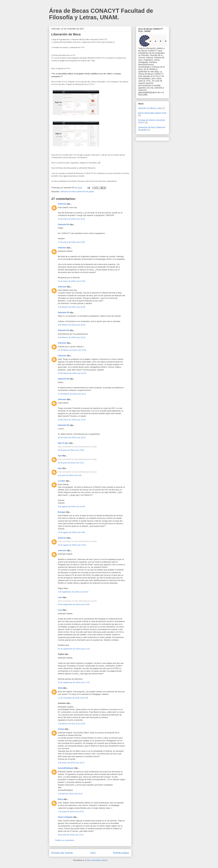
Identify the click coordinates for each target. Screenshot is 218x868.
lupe (60, 456)
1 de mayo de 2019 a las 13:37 (71, 812)
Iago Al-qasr (63, 443)
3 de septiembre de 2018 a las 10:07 (73, 592)
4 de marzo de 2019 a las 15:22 (71, 763)
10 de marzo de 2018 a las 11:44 (72, 420)
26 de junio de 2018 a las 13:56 (71, 450)
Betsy (60, 799)
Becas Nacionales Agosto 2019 (152, 113)
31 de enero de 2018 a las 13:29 (71, 281)
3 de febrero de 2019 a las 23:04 (72, 724)
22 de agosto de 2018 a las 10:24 (72, 545)
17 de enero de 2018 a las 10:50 (71, 242)
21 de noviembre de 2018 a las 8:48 (73, 698)
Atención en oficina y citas (150, 108)
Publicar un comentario (65, 840)
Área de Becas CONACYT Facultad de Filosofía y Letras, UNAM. (101, 14)
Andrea (61, 729)
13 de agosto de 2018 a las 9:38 (71, 532)
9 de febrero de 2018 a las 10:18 (72, 325)
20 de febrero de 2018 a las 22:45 (72, 373)
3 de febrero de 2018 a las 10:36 (72, 307)
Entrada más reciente (62, 853)
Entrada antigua (121, 853)
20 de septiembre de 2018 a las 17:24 (74, 682)
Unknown (62, 204)
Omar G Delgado (65, 817)
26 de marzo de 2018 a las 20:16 (72, 437)
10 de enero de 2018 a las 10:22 (71, 219)
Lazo (60, 597)
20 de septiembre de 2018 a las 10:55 (74, 604)
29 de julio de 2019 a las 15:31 (71, 835)
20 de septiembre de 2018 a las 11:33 (74, 649)
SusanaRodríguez (66, 768)
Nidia (60, 688)
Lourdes (62, 481)
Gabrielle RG (64, 224)
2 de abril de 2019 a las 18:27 (70, 794)
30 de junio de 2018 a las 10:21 (71, 463)
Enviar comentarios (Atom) (96, 860)
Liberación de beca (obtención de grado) (77, 192)
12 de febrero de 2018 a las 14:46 (72, 350)
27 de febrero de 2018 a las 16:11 (72, 394)
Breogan (62, 512)
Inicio (93, 853)
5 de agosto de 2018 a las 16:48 (71, 507)
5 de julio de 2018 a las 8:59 (70, 475)
